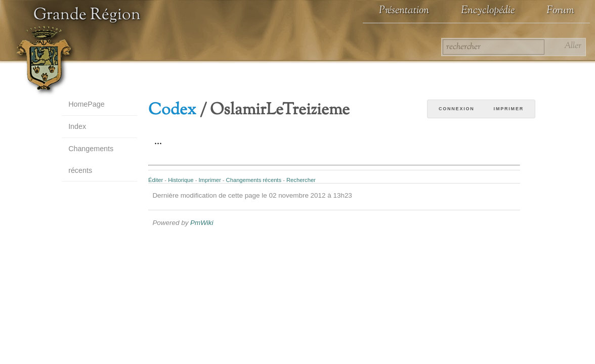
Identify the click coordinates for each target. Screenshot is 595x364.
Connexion (457, 109)
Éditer (156, 180)
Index (77, 126)
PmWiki (202, 223)
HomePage (87, 104)
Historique (181, 180)
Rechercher (301, 180)
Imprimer (509, 109)
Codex (172, 110)
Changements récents (91, 160)
